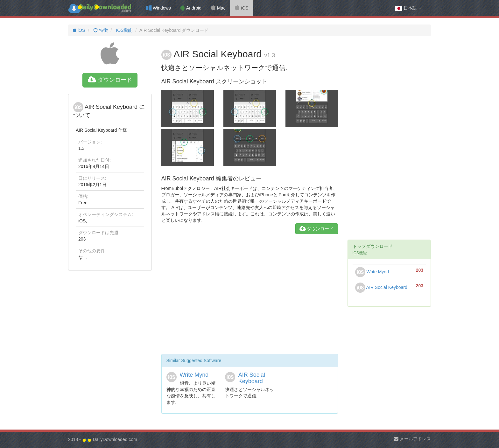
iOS (242, 8)
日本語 (408, 8)
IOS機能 (123, 30)
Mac (218, 8)
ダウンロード (110, 80)
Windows (158, 8)
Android (191, 8)
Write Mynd (194, 375)
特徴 (100, 30)
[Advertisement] (250, 297)
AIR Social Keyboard (252, 378)
